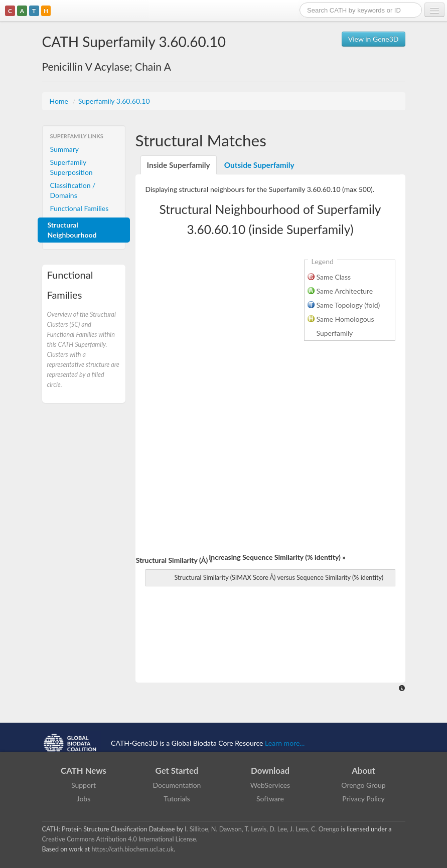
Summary (65, 149)
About (363, 771)
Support (84, 785)
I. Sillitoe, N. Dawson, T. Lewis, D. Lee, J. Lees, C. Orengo (262, 829)
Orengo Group (363, 785)
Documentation (177, 785)
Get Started (177, 771)
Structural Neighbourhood (72, 230)
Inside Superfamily (179, 165)
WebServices (270, 785)
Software (270, 799)
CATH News (84, 771)
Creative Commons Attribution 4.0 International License (119, 839)
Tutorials (177, 799)
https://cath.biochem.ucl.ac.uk (132, 849)
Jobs (84, 799)
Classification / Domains (73, 190)
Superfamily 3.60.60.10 (114, 101)
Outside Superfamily (259, 165)
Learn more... (285, 743)
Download (270, 771)
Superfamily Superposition (71, 167)
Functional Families (80, 208)
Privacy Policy (363, 799)
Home (60, 101)
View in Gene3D (374, 39)
